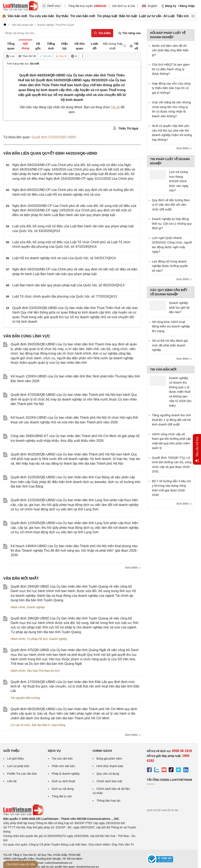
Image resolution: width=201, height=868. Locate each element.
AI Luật (169, 16)
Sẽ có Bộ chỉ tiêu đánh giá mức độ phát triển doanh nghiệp (170, 345)
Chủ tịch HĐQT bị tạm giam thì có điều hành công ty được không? (171, 69)
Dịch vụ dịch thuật (64, 781)
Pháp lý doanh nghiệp (66, 774)
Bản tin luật (128, 16)
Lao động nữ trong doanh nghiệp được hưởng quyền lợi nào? (170, 266)
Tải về (115, 107)
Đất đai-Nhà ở (41, 725)
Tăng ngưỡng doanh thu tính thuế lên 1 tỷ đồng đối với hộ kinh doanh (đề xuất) (171, 420)
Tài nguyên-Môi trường (25, 698)
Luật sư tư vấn (150, 16)
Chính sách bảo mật (109, 781)
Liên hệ (12, 781)
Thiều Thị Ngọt (126, 128)
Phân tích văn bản (63, 766)
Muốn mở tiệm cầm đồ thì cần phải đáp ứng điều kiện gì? (170, 50)
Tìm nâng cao (130, 33)
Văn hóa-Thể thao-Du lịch (43, 671)
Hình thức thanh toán (110, 766)
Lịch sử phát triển (18, 766)
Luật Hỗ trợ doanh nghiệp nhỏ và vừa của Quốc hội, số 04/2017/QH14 (64, 258)
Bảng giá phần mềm (109, 759)
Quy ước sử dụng (108, 774)
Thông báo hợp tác (108, 801)
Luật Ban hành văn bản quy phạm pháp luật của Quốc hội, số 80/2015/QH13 (68, 285)
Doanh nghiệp (36, 607)
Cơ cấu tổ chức (20, 725)
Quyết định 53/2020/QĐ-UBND (54, 137)
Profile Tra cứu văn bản (22, 774)
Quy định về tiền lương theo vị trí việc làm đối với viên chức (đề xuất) (171, 205)
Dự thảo (62, 16)
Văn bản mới (17, 16)
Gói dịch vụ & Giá (123, 6)
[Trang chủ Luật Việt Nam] (21, 6)
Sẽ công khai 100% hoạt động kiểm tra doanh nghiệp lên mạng (171, 326)
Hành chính (18, 607)
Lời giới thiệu (15, 759)
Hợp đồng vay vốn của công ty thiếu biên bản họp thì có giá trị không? (171, 88)
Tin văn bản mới (83, 16)
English (150, 6)
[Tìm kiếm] (102, 33)
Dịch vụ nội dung (63, 789)
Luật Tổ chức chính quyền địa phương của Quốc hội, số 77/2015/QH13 (65, 296)
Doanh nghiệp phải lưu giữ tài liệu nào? (179, 307)
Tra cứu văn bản (42, 16)
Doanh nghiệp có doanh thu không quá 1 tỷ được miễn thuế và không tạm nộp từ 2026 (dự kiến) (180, 392)
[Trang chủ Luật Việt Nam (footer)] (23, 814)
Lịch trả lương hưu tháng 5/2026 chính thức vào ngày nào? (179, 181)
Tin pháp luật (107, 16)
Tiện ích (183, 16)
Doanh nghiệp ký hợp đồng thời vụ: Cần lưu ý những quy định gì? (172, 223)
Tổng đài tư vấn (62, 796)
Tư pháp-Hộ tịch (37, 639)
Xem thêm (133, 568)
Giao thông (59, 725)
